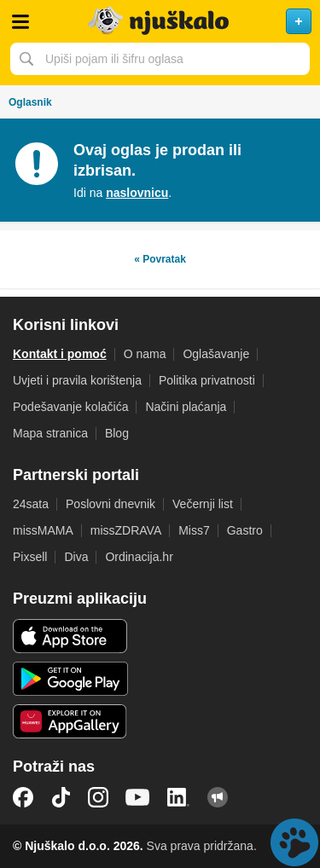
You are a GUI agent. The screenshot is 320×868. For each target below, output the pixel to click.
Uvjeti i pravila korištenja (77, 380)
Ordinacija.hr (139, 557)
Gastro (245, 530)
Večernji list (203, 504)
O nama (145, 354)
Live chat (294, 842)
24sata (31, 504)
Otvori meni (20, 21)
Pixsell (30, 557)
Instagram (98, 797)
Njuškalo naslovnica (160, 21)
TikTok (61, 797)
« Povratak (160, 259)
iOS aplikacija (70, 636)
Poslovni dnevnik (111, 504)
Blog (117, 433)
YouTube (137, 797)
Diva (76, 557)
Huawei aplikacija (70, 721)
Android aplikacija (70, 679)
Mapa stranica (50, 433)
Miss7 (194, 530)
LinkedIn (178, 797)
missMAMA (43, 530)
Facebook (23, 797)
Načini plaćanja (186, 407)
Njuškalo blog (218, 797)
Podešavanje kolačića (70, 407)
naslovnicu (137, 193)
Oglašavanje (216, 354)
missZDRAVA (126, 530)
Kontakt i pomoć (60, 354)
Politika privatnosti (207, 380)
